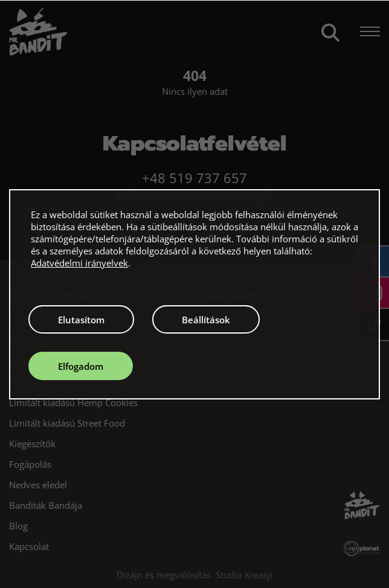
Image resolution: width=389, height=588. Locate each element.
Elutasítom (81, 320)
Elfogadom (81, 366)
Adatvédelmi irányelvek (79, 263)
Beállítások (206, 320)
